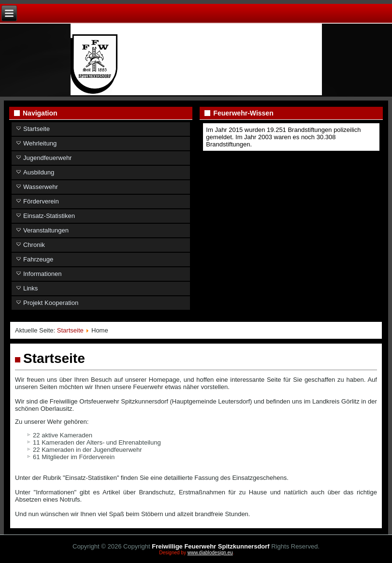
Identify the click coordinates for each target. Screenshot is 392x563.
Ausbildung (39, 172)
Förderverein (41, 201)
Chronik (34, 245)
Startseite (36, 129)
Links (30, 288)
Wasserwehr (41, 187)
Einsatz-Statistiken (49, 216)
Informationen (43, 274)
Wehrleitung (40, 143)
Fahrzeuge (38, 259)
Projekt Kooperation (51, 303)
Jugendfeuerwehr (47, 158)
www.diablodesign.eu (210, 553)
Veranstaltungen (46, 230)
